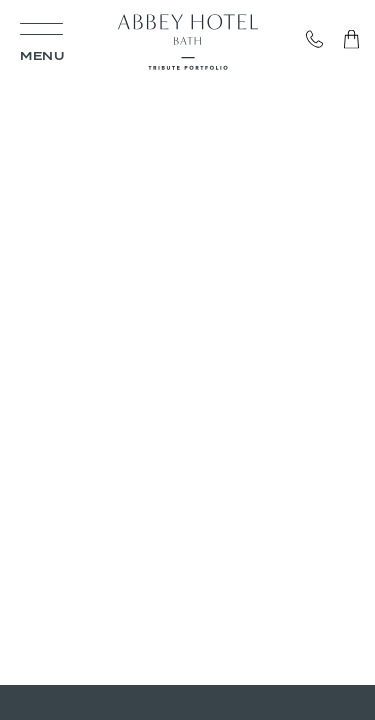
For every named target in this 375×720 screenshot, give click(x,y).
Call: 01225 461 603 (325, 40)
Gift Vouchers (346, 40)
